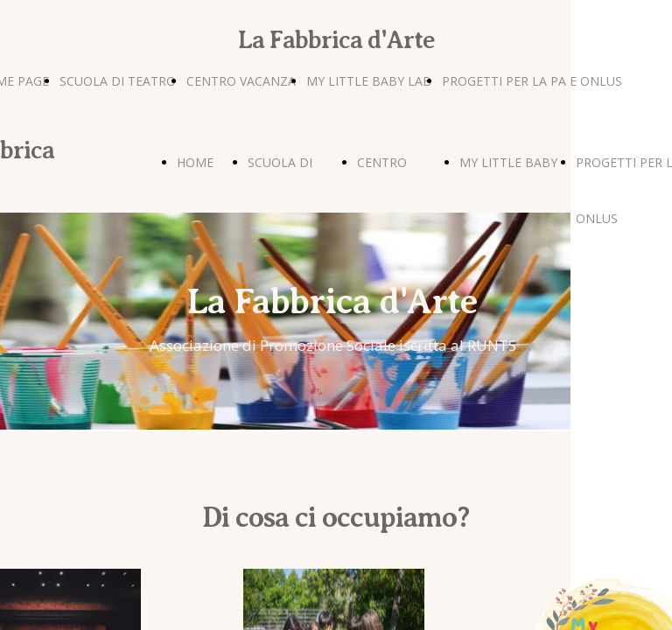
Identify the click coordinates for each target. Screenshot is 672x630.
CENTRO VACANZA (241, 81)
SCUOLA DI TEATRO (118, 81)
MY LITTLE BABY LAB (369, 81)
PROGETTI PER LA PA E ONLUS (532, 81)
